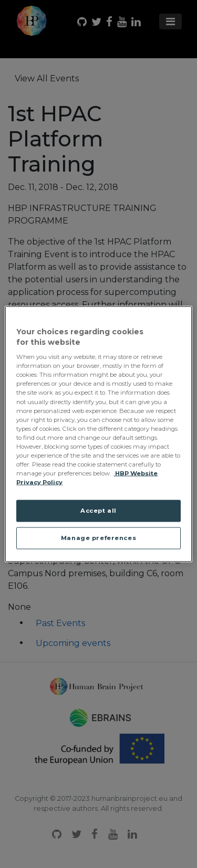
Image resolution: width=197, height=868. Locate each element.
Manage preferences (98, 538)
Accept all (98, 511)
